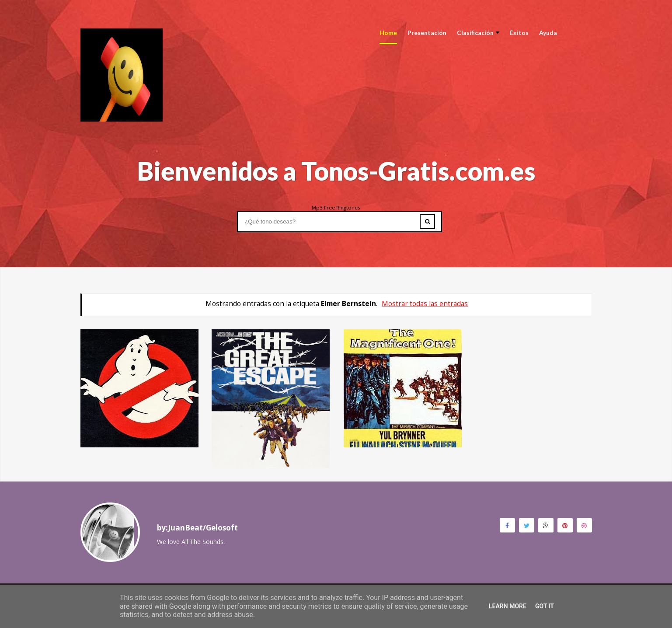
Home (388, 33)
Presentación (427, 33)
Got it (545, 606)
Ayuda (548, 33)
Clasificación (478, 33)
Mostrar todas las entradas (425, 304)
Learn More (508, 606)
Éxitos (519, 33)
